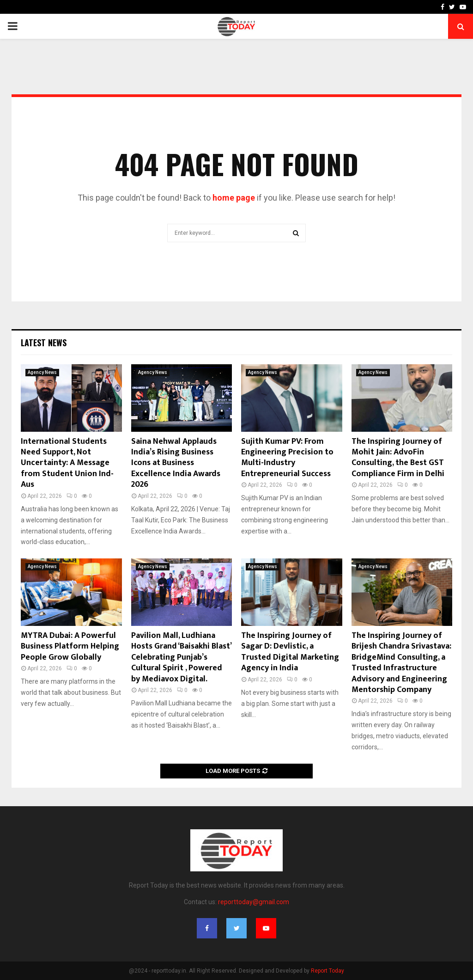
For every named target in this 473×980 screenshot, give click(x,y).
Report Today (327, 971)
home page (234, 198)
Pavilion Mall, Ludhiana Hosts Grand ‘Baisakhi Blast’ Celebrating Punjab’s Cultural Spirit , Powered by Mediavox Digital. (181, 657)
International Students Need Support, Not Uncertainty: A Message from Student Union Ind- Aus (67, 463)
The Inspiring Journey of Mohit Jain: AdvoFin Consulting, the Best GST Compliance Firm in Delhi (398, 458)
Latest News (44, 343)
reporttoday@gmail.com (254, 902)
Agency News (42, 372)
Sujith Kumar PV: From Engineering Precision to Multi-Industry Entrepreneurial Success (287, 458)
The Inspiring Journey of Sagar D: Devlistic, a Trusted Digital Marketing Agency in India (290, 652)
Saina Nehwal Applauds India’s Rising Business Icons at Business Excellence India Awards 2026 (176, 463)
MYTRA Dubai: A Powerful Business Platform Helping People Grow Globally (70, 646)
